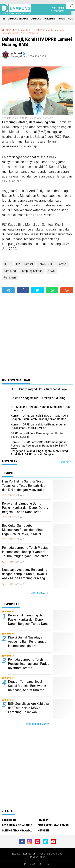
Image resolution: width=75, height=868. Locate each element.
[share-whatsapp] (52, 290)
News (24, 33)
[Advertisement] (37, 333)
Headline (43, 830)
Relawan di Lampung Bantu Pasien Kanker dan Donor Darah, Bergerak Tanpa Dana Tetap (25, 508)
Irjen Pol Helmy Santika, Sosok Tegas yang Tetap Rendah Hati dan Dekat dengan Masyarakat (24, 486)
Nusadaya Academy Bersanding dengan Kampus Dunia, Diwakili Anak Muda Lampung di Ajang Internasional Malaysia (25, 576)
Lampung (36, 19)
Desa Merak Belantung (17, 825)
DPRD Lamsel (20, 30)
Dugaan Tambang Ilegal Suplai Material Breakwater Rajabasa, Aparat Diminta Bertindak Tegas (27, 688)
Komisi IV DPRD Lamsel (40, 30)
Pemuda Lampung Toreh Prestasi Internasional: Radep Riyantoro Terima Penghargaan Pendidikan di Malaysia (26, 554)
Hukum (61, 19)
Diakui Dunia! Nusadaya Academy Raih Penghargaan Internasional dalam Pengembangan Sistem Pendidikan (28, 646)
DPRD (9, 30)
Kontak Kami (30, 854)
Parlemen (49, 19)
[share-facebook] (23, 290)
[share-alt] (8, 290)
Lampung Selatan (18, 19)
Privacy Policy (37, 857)
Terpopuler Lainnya (38, 724)
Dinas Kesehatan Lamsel (54, 825)
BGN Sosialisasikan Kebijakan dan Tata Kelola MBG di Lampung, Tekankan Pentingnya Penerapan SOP (29, 710)
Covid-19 (43, 820)
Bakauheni (9, 820)
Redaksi (16, 854)
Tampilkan (65, 462)
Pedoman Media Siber (51, 854)
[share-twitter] (37, 290)
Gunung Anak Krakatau (17, 830)
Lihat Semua (38, 593)
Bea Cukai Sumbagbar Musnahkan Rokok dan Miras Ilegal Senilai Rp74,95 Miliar (23, 530)
